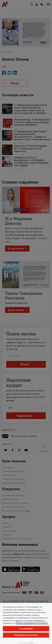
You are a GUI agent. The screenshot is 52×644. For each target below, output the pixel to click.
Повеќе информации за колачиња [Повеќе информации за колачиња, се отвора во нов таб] (32, 623)
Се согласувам (26, 629)
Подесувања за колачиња (26, 635)
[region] (26, 623)
